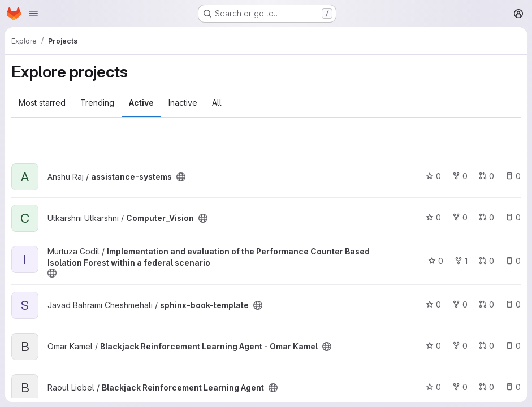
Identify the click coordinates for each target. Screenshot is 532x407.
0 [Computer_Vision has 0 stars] (433, 217)
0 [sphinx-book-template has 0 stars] (433, 304)
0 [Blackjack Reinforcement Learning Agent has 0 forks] (460, 387)
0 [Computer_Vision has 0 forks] (460, 217)
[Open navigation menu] (33, 14)
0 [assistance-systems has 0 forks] (460, 176)
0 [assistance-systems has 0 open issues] (513, 176)
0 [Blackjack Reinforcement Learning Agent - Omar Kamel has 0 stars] (433, 346)
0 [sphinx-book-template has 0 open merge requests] (486, 304)
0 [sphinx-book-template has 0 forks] (460, 304)
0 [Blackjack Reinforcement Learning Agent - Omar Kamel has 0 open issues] (513, 346)
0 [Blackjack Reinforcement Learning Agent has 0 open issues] (513, 387)
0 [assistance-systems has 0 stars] (433, 176)
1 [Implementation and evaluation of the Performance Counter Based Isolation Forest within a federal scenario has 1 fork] (461, 261)
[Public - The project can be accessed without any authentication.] (181, 177)
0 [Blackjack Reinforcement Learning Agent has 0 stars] (433, 387)
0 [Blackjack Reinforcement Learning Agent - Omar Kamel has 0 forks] (460, 346)
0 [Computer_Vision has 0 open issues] (513, 217)
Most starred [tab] (42, 103)
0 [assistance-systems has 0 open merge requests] (486, 176)
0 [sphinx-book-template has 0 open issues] (513, 304)
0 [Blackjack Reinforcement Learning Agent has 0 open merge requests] (486, 387)
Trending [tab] (97, 103)
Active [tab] (141, 103)
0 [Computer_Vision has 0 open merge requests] (486, 217)
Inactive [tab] (183, 103)
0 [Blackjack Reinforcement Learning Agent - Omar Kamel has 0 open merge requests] (486, 346)
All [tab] (217, 103)
